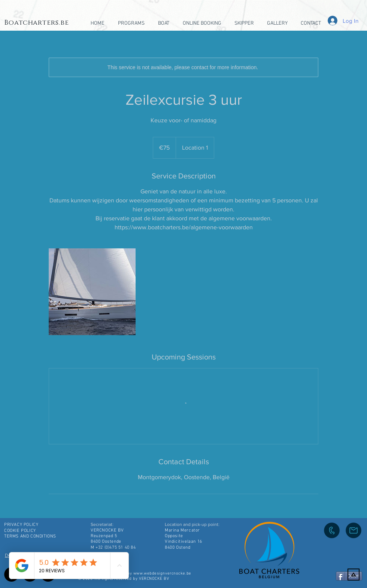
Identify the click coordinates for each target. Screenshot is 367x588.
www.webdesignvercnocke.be (162, 574)
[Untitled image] (92, 292)
